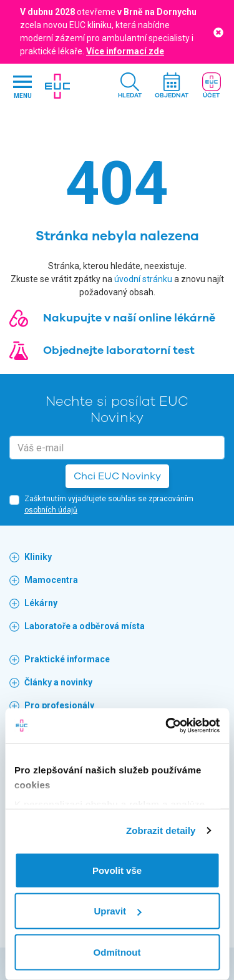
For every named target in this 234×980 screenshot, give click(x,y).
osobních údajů (51, 510)
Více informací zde (125, 51)
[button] (130, 86)
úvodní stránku (143, 279)
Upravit (117, 911)
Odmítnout (117, 952)
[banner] (57, 86)
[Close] (218, 32)
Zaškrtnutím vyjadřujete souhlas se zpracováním (109, 504)
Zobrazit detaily (161, 831)
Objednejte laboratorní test (119, 350)
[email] (117, 448)
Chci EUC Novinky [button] (117, 476)
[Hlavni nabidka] (22, 86)
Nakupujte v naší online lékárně (129, 318)
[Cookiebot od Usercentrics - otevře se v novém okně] (167, 726)
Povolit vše (117, 870)
